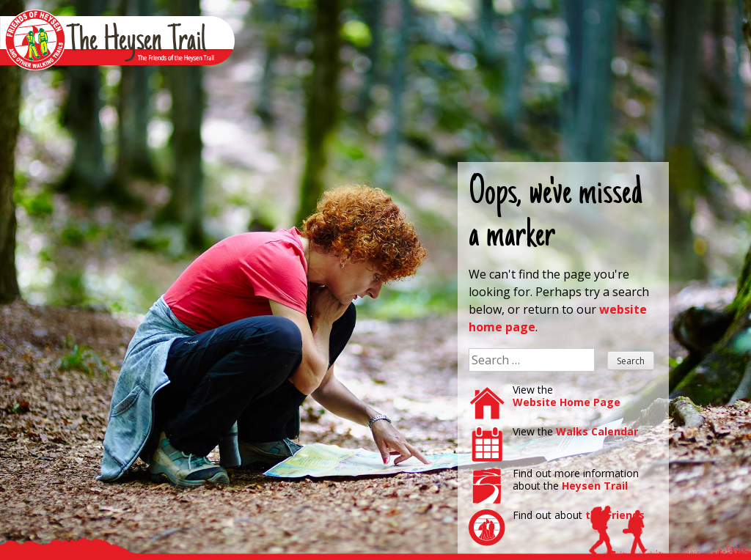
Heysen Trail (595, 486)
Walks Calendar (597, 431)
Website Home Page (567, 402)
